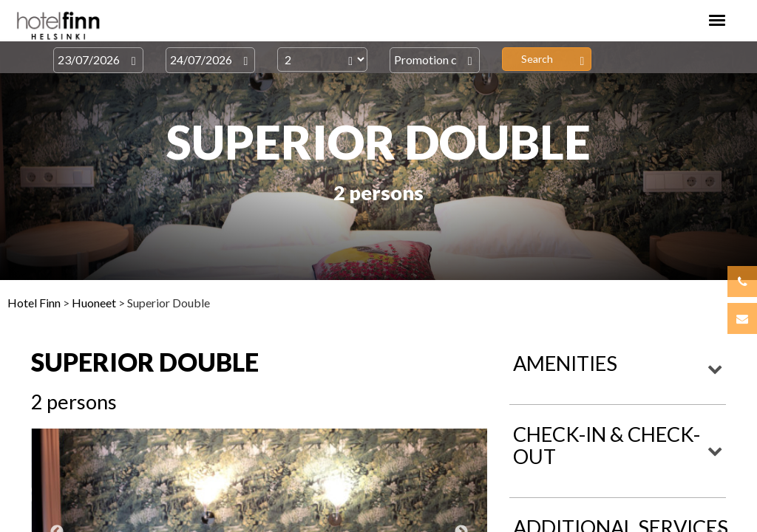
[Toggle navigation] (717, 20)
